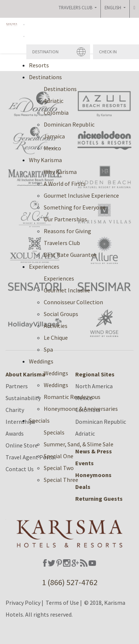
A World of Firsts (65, 184)
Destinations (60, 89)
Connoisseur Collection (73, 302)
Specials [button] (39, 420)
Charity (15, 410)
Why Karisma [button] (45, 160)
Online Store (22, 445)
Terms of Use (62, 603)
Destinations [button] (45, 77)
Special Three (61, 480)
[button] (24, 30)
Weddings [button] (41, 361)
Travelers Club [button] (76, 7)
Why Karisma (60, 172)
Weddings (56, 373)
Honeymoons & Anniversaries (81, 409)
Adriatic (54, 101)
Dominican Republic (69, 124)
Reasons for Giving (67, 231)
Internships (20, 422)
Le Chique (56, 338)
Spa (48, 349)
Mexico (52, 148)
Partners (17, 386)
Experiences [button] (44, 266)
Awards (15, 433)
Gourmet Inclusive (67, 290)
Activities (56, 326)
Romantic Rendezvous (72, 397)
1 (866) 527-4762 (70, 582)
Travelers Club (62, 243)
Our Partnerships (65, 219)
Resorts (39, 65)
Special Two (59, 468)
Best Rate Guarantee (70, 255)
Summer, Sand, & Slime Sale (79, 444)
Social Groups (61, 314)
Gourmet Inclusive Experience (81, 195)
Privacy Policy (23, 603)
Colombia (56, 113)
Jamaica (54, 136)
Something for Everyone (75, 207)
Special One (59, 456)
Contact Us (20, 469)
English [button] (113, 7)
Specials (54, 432)
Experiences (59, 278)
